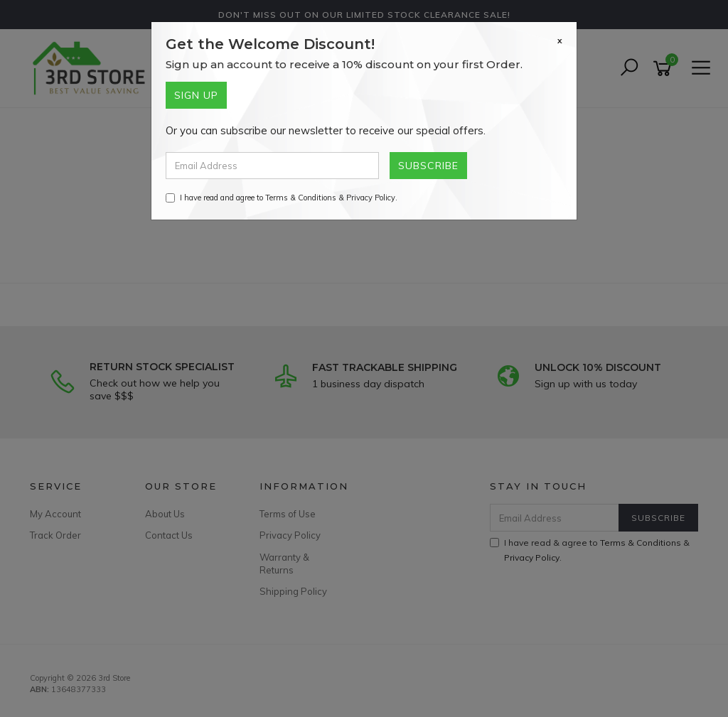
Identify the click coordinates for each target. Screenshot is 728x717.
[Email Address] (272, 166)
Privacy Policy (371, 198)
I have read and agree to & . (282, 198)
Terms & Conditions (301, 198)
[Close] (560, 41)
